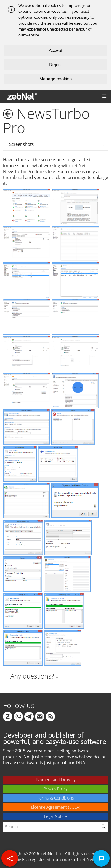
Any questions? (32, 676)
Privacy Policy (55, 789)
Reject (55, 64)
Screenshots (21, 144)
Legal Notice (55, 816)
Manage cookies (55, 79)
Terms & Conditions (56, 798)
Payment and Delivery (56, 780)
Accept (56, 50)
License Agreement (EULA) (56, 807)
